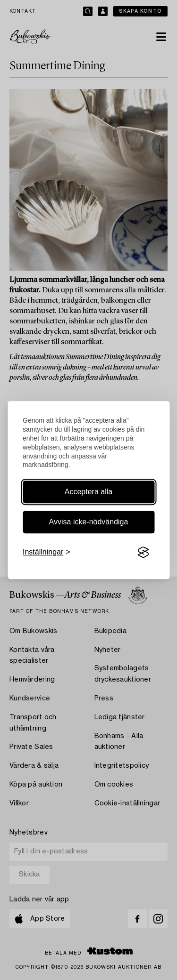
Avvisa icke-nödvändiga (89, 522)
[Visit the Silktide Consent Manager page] (143, 553)
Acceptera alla (88, 492)
